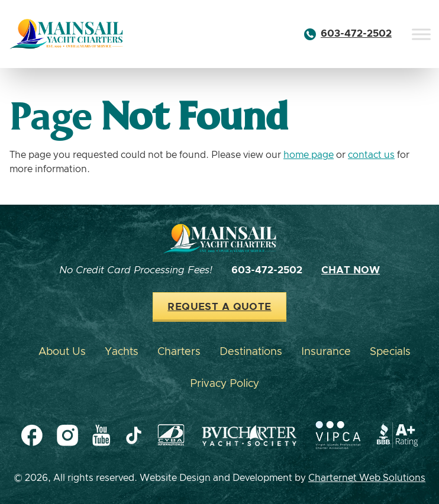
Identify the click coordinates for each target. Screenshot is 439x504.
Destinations (251, 352)
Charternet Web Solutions (367, 478)
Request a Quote (219, 307)
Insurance (326, 352)
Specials (390, 352)
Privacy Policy (225, 384)
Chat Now (351, 270)
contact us (371, 155)
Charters (179, 352)
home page (309, 155)
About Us (62, 352)
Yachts (122, 352)
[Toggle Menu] (421, 34)
